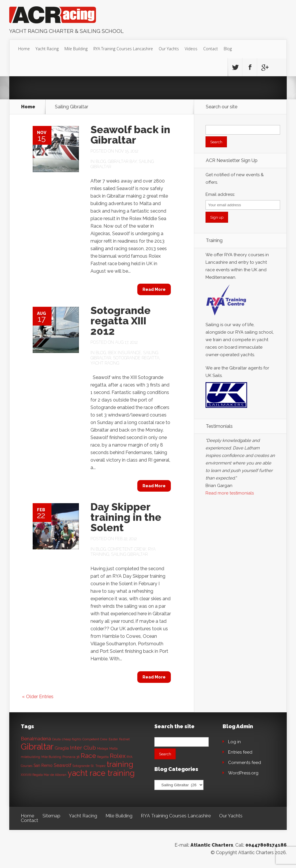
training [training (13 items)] (120, 764)
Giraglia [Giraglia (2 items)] (62, 748)
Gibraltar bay (122, 161)
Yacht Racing (47, 49)
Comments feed (245, 763)
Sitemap (51, 816)
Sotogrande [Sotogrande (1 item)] (81, 766)
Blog (228, 49)
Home (24, 49)
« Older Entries (38, 697)
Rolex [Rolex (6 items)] (118, 756)
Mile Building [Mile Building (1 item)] (51, 757)
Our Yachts (169, 49)
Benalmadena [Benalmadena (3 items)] (36, 739)
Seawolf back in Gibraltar (130, 135)
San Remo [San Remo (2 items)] (43, 765)
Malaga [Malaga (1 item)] (103, 748)
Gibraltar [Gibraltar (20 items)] (37, 747)
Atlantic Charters (212, 845)
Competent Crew (127, 549)
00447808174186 (266, 845)
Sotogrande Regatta (136, 358)
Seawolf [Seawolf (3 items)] (63, 765)
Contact (211, 49)
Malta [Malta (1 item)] (113, 748)
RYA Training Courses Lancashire (123, 49)
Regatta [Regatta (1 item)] (103, 757)
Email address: (220, 194)
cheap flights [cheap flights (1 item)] (72, 739)
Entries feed (240, 752)
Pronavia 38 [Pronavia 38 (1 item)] (71, 757)
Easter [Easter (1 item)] (113, 739)
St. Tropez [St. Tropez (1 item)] (98, 766)
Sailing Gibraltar (129, 554)
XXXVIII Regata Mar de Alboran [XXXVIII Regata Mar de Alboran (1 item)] (44, 775)
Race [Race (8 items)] (88, 756)
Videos (191, 49)
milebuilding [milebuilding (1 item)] (30, 757)
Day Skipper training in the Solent (126, 517)
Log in (234, 742)
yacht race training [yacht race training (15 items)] (101, 773)
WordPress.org (243, 773)
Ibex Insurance (124, 353)
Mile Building (76, 49)
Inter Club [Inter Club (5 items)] (83, 748)
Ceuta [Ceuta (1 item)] (56, 739)
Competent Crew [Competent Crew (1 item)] (95, 739)
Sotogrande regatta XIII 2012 (121, 321)
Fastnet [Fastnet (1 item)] (124, 739)
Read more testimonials (230, 493)
